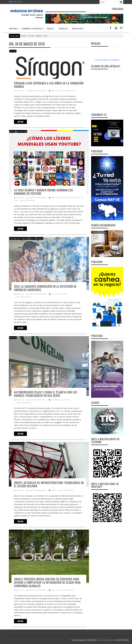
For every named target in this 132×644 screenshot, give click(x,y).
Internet (12, 131)
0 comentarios (69, 91)
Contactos (63, 28)
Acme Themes (123, 640)
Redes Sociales (22, 131)
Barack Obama (57, 198)
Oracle (54, 590)
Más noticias (77, 28)
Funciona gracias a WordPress (84, 640)
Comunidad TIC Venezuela (32, 28)
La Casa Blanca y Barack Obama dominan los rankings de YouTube (43, 192)
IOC (53, 294)
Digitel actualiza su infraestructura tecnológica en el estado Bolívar (49, 484)
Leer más (20, 122)
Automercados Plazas (60, 400)
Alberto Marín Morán (36, 91)
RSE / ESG (13, 51)
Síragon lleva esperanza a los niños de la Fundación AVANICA (49, 85)
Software (40, 238)
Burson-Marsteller (72, 198)
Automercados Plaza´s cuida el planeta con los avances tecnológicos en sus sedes (45, 394)
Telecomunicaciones (17, 443)
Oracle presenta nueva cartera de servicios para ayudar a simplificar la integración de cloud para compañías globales (47, 582)
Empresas (13, 338)
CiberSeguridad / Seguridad (19, 238)
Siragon (54, 91)
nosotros (13, 28)
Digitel (54, 490)
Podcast (50, 28)
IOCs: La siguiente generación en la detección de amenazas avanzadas (45, 288)
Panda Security (61, 294)
